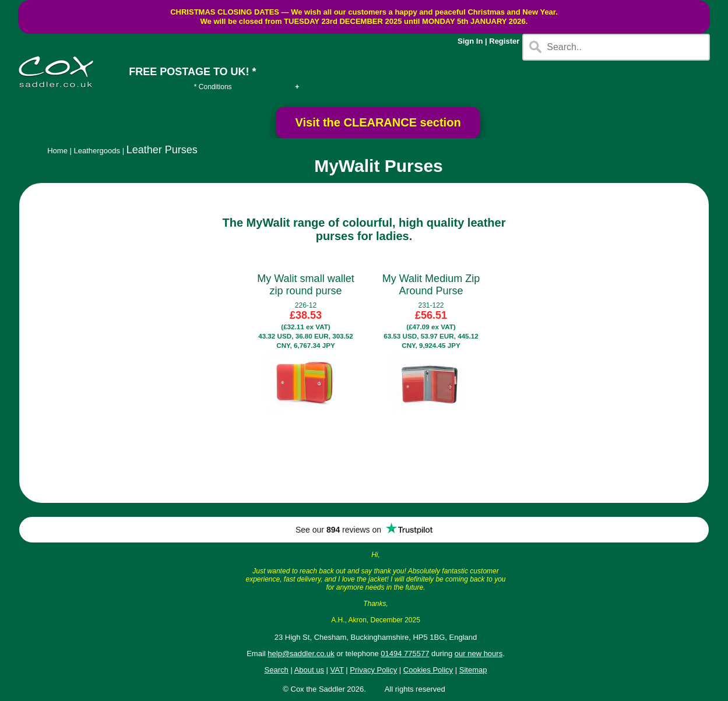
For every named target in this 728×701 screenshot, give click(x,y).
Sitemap (473, 670)
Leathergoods (97, 151)
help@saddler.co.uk (301, 654)
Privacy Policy (373, 670)
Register (504, 41)
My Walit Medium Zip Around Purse (431, 285)
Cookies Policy (428, 670)
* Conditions (213, 87)
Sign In (470, 41)
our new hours (479, 654)
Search (277, 670)
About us (309, 670)
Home (57, 151)
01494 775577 (405, 654)
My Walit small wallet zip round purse (305, 285)
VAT (337, 670)
